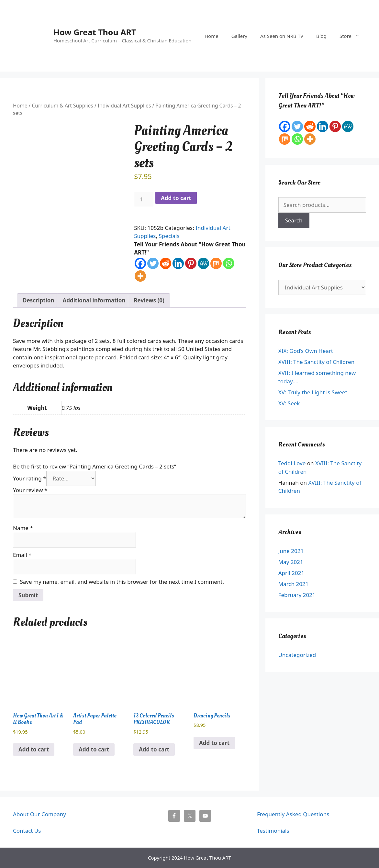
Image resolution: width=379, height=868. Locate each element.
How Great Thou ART (95, 32)
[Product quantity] (144, 199)
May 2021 (291, 562)
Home (212, 36)
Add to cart (176, 198)
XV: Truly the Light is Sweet (313, 392)
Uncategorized (297, 655)
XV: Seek (289, 403)
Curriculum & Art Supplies (62, 106)
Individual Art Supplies (124, 106)
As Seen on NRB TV (282, 36)
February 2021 (297, 595)
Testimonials (273, 831)
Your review (30, 490)
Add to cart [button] (34, 749)
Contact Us (27, 831)
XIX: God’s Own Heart (306, 351)
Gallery (239, 36)
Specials (169, 236)
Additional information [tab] (94, 300)
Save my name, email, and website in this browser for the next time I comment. (122, 582)
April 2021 (291, 573)
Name (23, 528)
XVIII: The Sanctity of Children (316, 362)
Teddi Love (292, 463)
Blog (321, 36)
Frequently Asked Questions (293, 814)
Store (353, 36)
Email (22, 555)
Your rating (30, 478)
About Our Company (39, 814)
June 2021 (291, 551)
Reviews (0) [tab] (149, 300)
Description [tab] (38, 300)
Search (294, 220)
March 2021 (294, 584)
